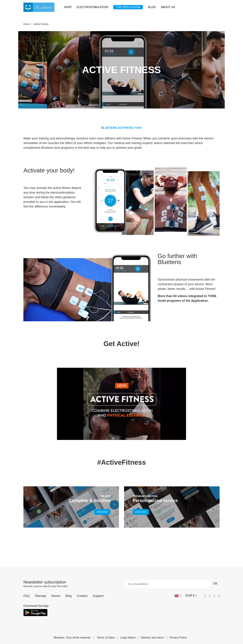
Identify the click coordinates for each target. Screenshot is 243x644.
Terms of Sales (106, 638)
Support (98, 596)
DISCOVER (102, 512)
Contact (82, 596)
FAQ (27, 596)
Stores (56, 596)
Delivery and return (153, 638)
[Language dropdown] (178, 596)
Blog (68, 596)
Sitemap (40, 596)
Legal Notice (128, 638)
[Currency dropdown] (191, 596)
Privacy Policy (178, 638)
